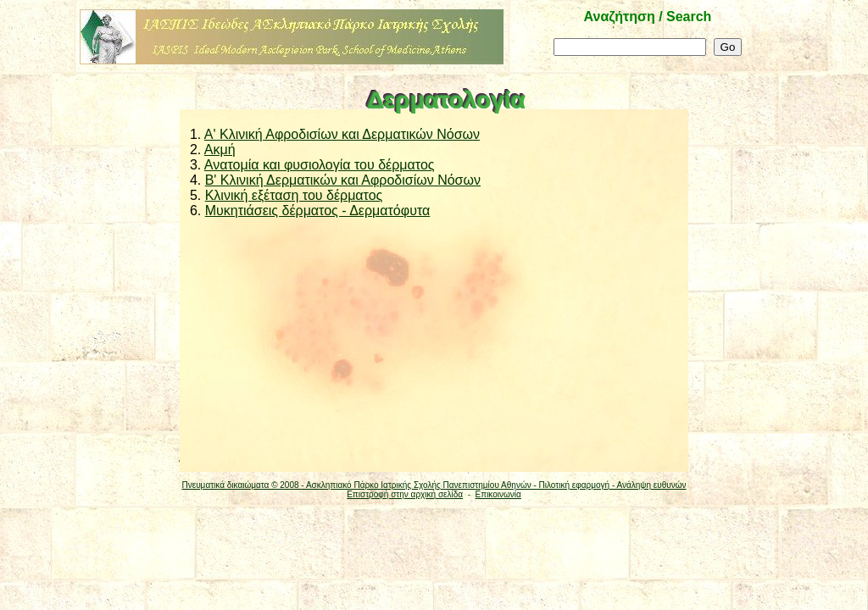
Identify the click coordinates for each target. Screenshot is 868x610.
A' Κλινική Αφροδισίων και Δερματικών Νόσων (342, 134)
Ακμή (220, 150)
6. (194, 211)
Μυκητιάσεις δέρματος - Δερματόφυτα (318, 211)
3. (193, 165)
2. (193, 150)
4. (194, 180)
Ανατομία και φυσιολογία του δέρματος (320, 165)
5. (194, 195)
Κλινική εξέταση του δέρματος (294, 195)
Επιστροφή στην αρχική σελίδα (405, 494)
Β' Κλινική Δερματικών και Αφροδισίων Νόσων (343, 180)
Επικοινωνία (498, 494)
